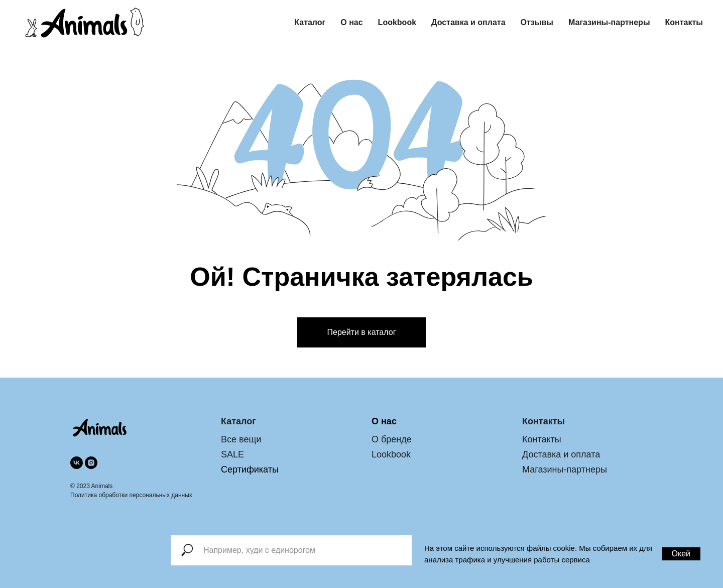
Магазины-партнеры (609, 22)
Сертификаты (250, 469)
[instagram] (91, 463)
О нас (351, 22)
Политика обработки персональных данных (131, 495)
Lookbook (397, 22)
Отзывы (537, 22)
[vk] (77, 463)
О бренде (392, 439)
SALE (232, 454)
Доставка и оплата (468, 22)
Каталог (310, 22)
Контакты (684, 22)
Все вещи (241, 439)
